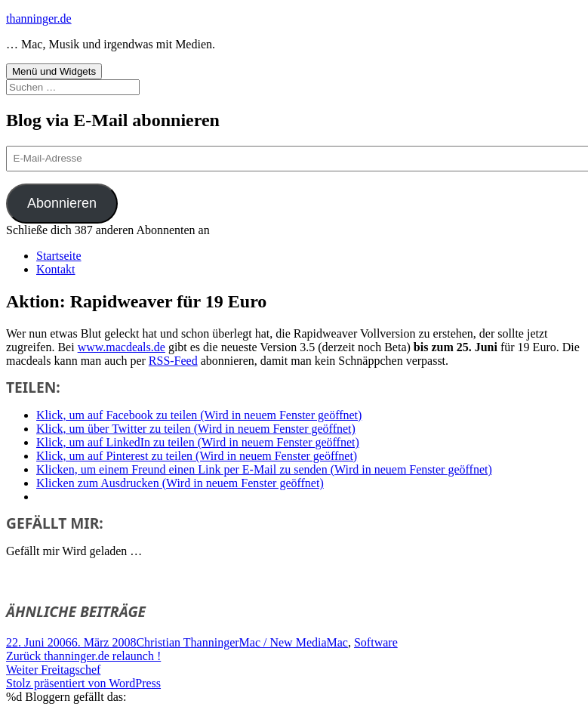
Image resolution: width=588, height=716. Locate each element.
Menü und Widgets (54, 71)
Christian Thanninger (187, 642)
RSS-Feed (173, 361)
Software (376, 642)
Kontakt (56, 269)
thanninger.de (39, 19)
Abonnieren (62, 203)
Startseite (59, 256)
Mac (337, 642)
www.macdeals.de (122, 347)
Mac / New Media (283, 642)
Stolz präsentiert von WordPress (83, 683)
